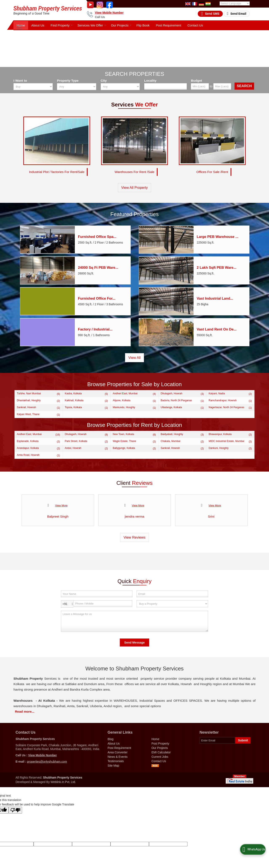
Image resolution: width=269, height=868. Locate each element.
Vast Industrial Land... (215, 299)
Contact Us (195, 25)
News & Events (118, 757)
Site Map (113, 766)
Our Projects (121, 25)
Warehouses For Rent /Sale (134, 172)
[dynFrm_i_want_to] (172, 604)
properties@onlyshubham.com (47, 762)
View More (61, 506)
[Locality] (165, 86)
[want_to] (33, 87)
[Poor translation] (15, 810)
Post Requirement (169, 25)
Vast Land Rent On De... (217, 330)
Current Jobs (160, 757)
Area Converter (118, 753)
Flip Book (143, 25)
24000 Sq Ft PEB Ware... (98, 268)
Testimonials (116, 761)
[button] (109, 13)
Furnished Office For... (97, 299)
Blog (111, 739)
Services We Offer (92, 25)
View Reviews (134, 538)
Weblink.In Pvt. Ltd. (63, 782)
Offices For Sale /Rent (212, 172)
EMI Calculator (161, 753)
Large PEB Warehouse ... (218, 237)
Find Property (62, 25)
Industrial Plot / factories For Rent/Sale (57, 172)
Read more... (25, 712)
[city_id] (120, 87)
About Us (38, 25)
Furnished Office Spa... (97, 237)
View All (134, 358)
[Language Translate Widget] (235, 3)
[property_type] (77, 87)
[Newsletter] (218, 741)
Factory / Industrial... (95, 330)
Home (21, 25)
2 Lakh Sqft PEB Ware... (217, 268)
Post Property (160, 744)
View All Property (135, 188)
